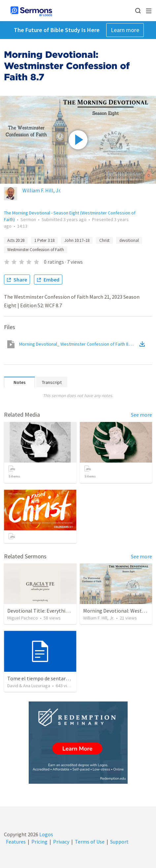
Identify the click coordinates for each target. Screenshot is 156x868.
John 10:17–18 (77, 240)
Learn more (125, 30)
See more (141, 415)
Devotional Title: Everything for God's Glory (57, 611)
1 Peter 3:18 (44, 240)
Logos (46, 834)
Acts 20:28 (16, 240)
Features (16, 842)
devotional (129, 240)
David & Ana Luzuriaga (29, 686)
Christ (104, 240)
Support (119, 842)
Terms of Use (90, 842)
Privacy (61, 842)
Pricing (39, 842)
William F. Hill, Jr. (42, 190)
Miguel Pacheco (23, 618)
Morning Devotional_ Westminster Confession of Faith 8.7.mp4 (79, 344)
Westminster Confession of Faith (36, 250)
